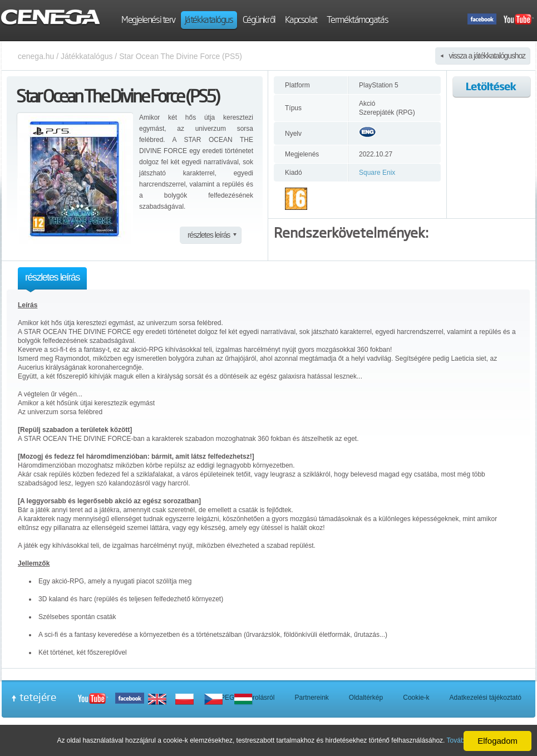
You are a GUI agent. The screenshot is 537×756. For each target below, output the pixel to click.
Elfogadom (497, 741)
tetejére (38, 697)
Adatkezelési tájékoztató (486, 698)
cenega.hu (36, 56)
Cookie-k (416, 698)
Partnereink (311, 698)
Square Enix (377, 173)
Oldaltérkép (366, 698)
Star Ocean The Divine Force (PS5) (181, 56)
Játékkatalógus (87, 56)
